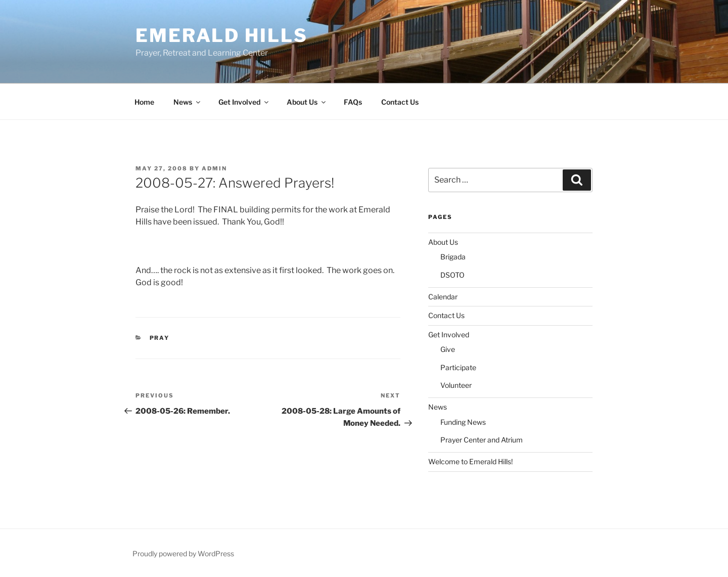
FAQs (353, 102)
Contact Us (400, 102)
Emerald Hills (221, 35)
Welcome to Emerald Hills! (470, 461)
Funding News (463, 422)
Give (448, 349)
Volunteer (456, 385)
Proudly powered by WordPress (183, 553)
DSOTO (452, 275)
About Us (307, 102)
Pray (160, 338)
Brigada (453, 257)
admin (214, 168)
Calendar (443, 297)
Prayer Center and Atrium (482, 440)
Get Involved (244, 102)
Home (144, 102)
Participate (458, 367)
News (188, 102)
